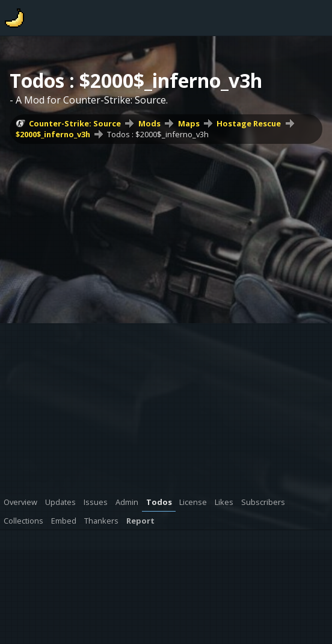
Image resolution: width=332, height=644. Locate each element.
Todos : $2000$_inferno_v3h (158, 134)
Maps (189, 123)
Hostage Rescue (249, 123)
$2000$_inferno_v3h (53, 134)
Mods (149, 123)
